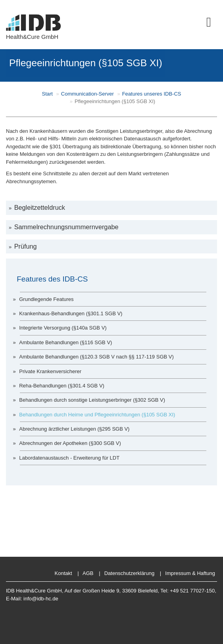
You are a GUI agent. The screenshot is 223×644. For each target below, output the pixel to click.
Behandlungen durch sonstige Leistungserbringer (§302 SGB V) (92, 400)
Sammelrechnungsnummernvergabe (66, 227)
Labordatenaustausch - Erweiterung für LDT (69, 458)
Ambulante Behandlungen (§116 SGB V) (65, 342)
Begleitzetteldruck (40, 207)
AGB (88, 573)
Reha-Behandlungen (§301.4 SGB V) (62, 386)
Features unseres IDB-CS (152, 94)
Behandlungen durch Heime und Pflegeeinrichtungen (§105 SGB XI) (97, 415)
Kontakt (63, 573)
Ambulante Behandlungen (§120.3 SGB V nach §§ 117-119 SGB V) (96, 357)
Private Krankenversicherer (50, 371)
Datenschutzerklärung (129, 573)
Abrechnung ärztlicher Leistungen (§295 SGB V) (74, 429)
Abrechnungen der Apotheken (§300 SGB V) (70, 443)
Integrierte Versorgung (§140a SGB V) (63, 328)
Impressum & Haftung (190, 573)
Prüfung (25, 246)
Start (47, 94)
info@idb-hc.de (41, 599)
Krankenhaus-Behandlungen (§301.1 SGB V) (71, 313)
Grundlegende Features (46, 299)
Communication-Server (87, 94)
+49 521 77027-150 (192, 591)
